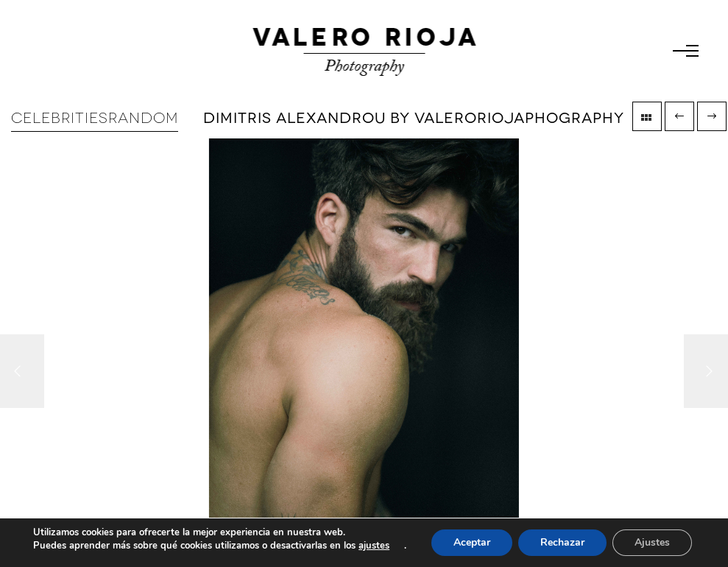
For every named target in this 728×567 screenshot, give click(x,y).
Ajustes (652, 542)
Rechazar (562, 542)
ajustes (374, 546)
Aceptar (472, 542)
